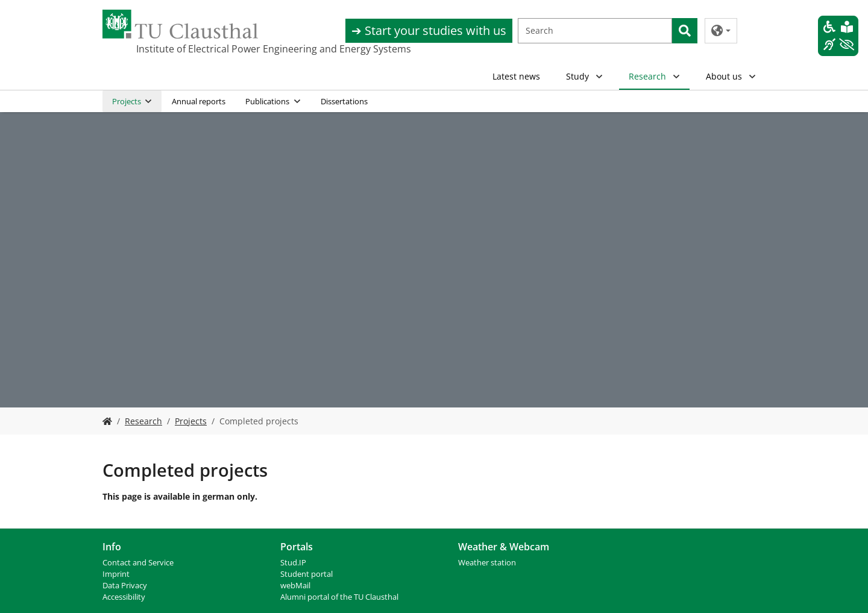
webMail (295, 586)
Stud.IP (293, 563)
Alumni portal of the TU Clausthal (339, 597)
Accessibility (124, 597)
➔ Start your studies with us (429, 30)
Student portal (307, 574)
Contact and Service (138, 563)
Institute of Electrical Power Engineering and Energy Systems (197, 49)
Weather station (487, 563)
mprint (117, 574)
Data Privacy (125, 586)
